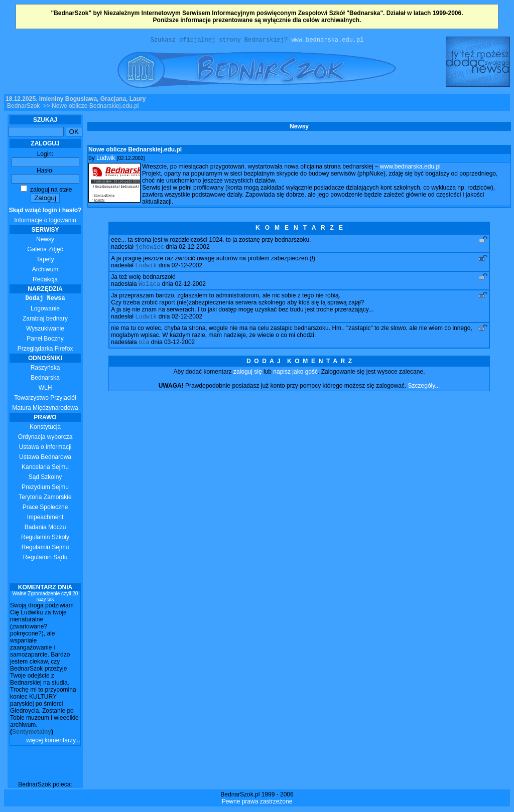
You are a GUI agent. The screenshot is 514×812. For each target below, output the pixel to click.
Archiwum (45, 271)
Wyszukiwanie (45, 330)
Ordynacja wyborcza (45, 438)
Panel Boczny (45, 340)
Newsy (45, 241)
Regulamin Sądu (45, 559)
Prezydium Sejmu (45, 489)
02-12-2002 (194, 249)
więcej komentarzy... (53, 742)
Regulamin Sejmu (45, 549)
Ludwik (106, 159)
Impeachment (45, 519)
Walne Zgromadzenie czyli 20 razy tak (45, 598)
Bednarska (45, 379)
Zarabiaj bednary (45, 320)
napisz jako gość (295, 378)
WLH (45, 389)
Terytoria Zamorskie (45, 499)
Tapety (45, 261)
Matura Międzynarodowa (45, 409)
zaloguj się (248, 378)
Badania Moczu (45, 529)
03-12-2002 (179, 349)
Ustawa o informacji (45, 448)
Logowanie (45, 310)
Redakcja (45, 281)
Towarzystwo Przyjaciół (45, 399)
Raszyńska (45, 369)
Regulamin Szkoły (45, 539)
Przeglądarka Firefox (45, 350)
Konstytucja (45, 428)
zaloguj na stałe (46, 191)
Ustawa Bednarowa (45, 458)
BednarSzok (23, 107)
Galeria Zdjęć (45, 251)
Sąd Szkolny (45, 478)
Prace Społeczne (45, 509)
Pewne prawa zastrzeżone (257, 803)
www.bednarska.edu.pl (327, 41)
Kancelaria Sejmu (45, 468)
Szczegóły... (424, 392)
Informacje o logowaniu (45, 217)
